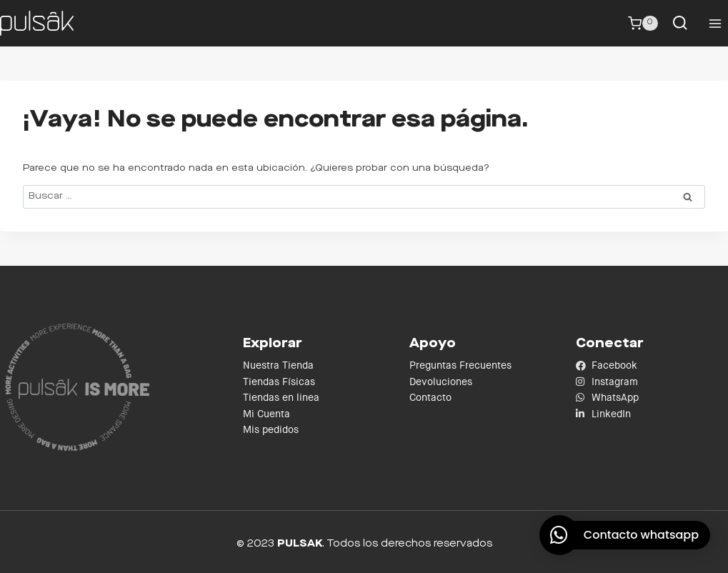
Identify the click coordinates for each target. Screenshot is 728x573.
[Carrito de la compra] (643, 24)
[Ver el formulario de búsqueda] (680, 23)
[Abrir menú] (715, 23)
